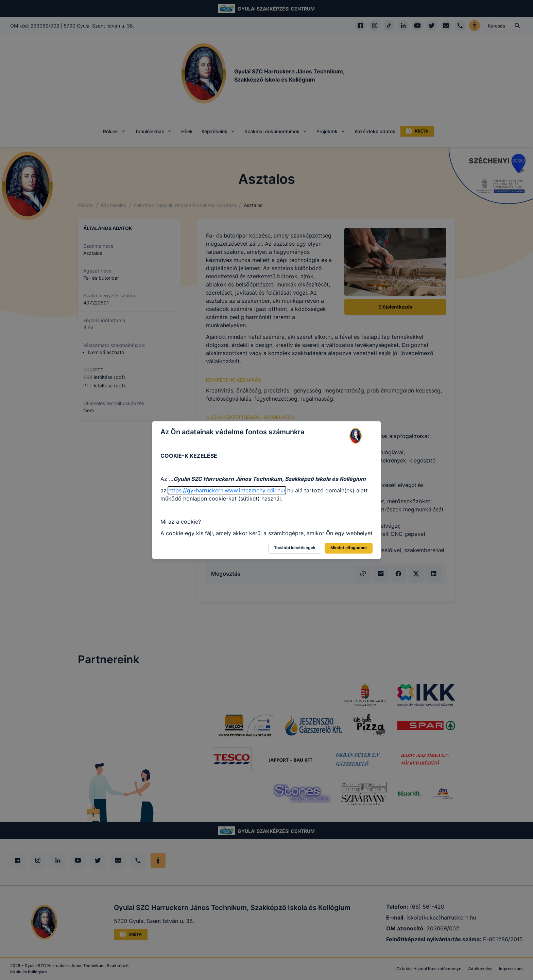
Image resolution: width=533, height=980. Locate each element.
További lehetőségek (295, 548)
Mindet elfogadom (349, 548)
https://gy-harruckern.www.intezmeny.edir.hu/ (227, 490)
